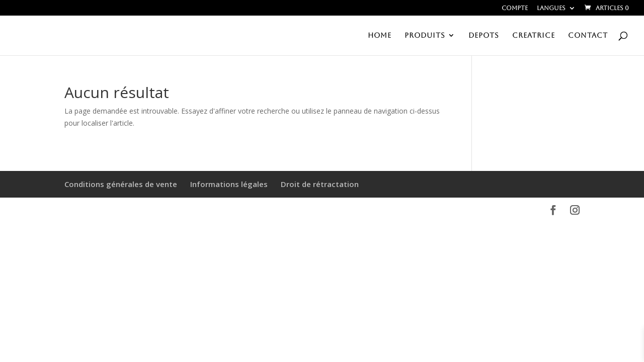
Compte (515, 8)
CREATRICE (534, 35)
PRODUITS (425, 35)
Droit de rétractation (320, 184)
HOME (380, 35)
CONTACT (588, 35)
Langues (551, 8)
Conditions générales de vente (121, 184)
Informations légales (229, 184)
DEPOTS (484, 35)
